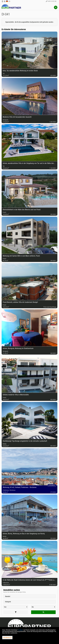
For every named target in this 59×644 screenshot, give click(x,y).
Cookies (20, 630)
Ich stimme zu (7, 638)
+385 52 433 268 (51, 1)
